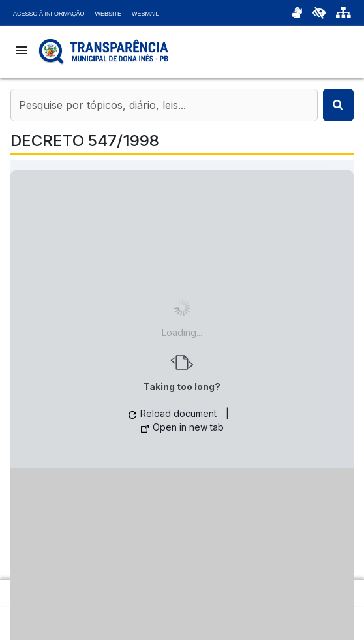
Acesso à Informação (49, 14)
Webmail (145, 14)
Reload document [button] (173, 413)
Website (109, 14)
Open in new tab (182, 427)
